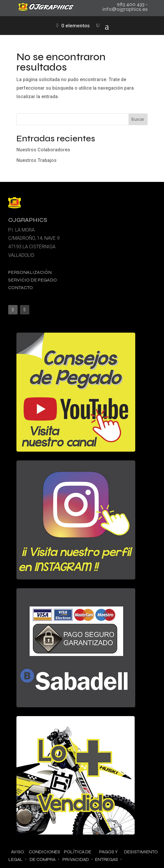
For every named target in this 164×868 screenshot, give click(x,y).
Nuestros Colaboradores (43, 150)
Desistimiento (141, 852)
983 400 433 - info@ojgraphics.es (125, 7)
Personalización (30, 272)
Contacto (21, 288)
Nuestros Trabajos (37, 160)
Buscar (138, 119)
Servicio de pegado (33, 280)
